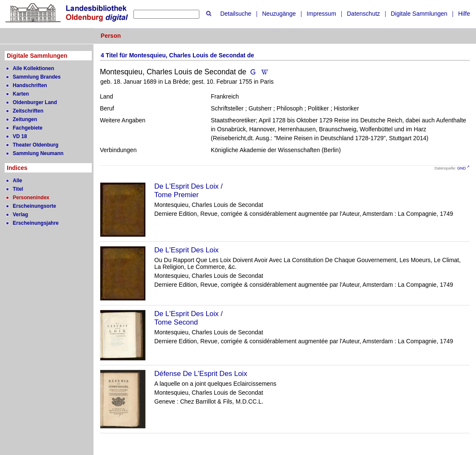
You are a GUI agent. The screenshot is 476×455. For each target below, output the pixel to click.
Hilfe (464, 14)
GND (462, 168)
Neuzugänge (279, 14)
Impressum (322, 14)
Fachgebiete (28, 128)
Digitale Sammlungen (419, 14)
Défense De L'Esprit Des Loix (201, 374)
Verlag (20, 215)
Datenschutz (363, 14)
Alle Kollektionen (33, 68)
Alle (17, 181)
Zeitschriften (28, 111)
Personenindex (31, 198)
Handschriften (30, 85)
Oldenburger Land (35, 102)
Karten (21, 94)
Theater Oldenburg (35, 145)
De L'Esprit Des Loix (187, 250)
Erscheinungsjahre (36, 223)
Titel (18, 189)
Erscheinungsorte (34, 206)
